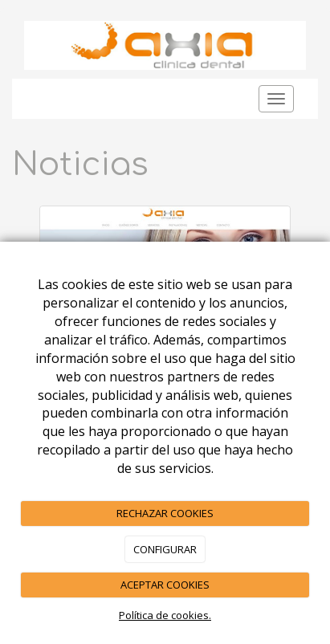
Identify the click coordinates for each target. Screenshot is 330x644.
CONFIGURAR (165, 549)
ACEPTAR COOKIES (165, 585)
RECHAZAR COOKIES (165, 513)
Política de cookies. (165, 615)
